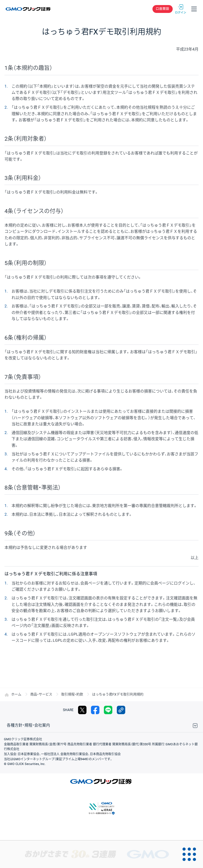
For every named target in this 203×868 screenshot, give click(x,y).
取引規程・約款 (72, 695)
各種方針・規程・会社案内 (28, 725)
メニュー (194, 9)
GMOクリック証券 (28, 9)
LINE (108, 710)
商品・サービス (41, 695)
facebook (95, 710)
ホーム (16, 695)
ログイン (181, 9)
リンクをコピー (121, 710)
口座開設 (163, 9)
